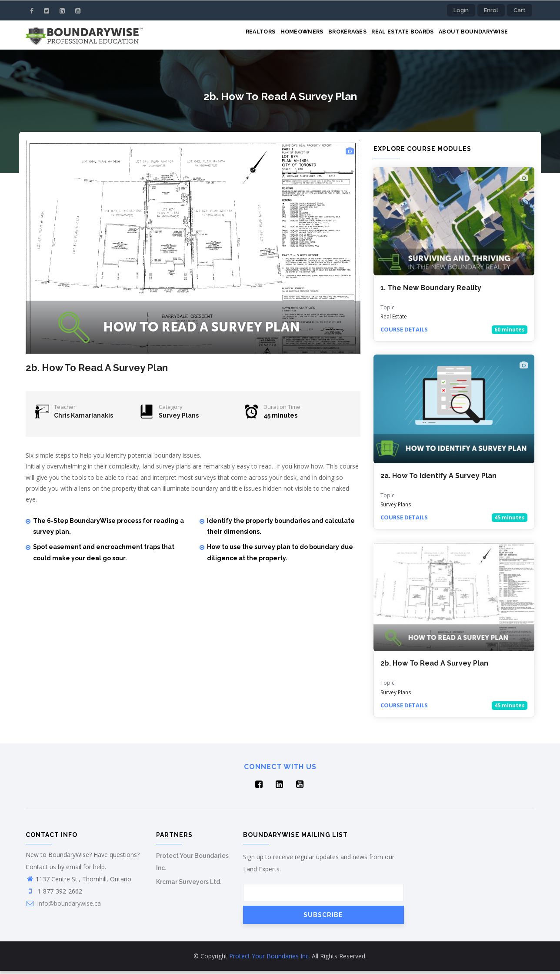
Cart (520, 10)
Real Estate (394, 320)
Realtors (240, 36)
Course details (404, 332)
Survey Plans (179, 418)
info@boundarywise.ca (63, 906)
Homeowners (285, 36)
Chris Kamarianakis (83, 418)
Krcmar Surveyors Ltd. (189, 885)
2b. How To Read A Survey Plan (434, 666)
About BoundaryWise (471, 36)
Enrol (491, 10)
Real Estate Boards (395, 36)
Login (461, 10)
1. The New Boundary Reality (431, 290)
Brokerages (335, 36)
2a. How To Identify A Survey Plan (438, 478)
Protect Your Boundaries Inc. (270, 959)
